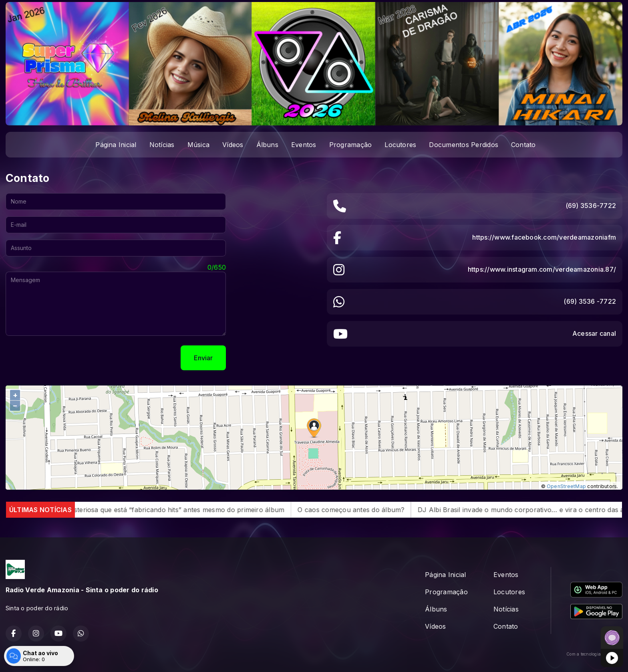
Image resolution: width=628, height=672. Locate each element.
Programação (351, 145)
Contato (523, 145)
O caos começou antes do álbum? (365, 510)
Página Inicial (116, 145)
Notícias (162, 145)
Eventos (304, 145)
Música (198, 145)
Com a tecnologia (594, 654)
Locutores (400, 145)
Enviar (203, 358)
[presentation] (66, 358)
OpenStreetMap (566, 486)
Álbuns (267, 145)
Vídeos (233, 145)
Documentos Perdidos (464, 145)
